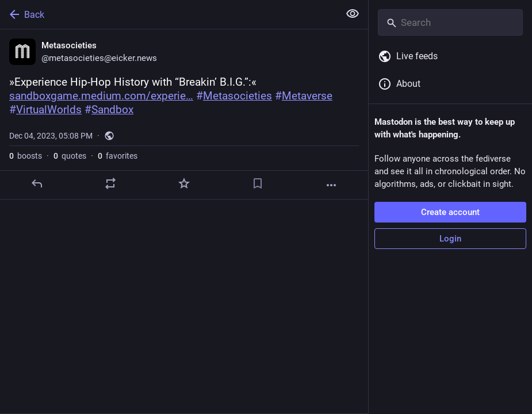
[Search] (450, 22)
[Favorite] (184, 183)
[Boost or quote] (110, 183)
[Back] (169, 14)
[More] (331, 185)
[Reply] (37, 183)
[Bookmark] (258, 183)
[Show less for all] (353, 14)
